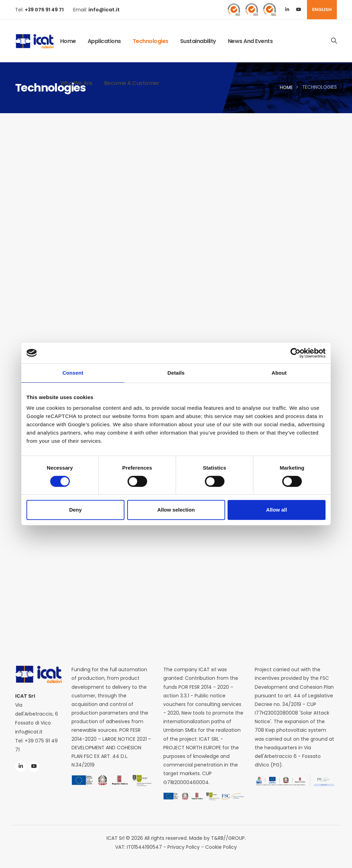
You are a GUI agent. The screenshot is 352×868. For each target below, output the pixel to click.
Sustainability (198, 41)
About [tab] (279, 373)
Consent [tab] (73, 373)
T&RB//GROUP (228, 838)
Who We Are (76, 83)
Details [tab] (176, 373)
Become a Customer (132, 83)
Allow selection (176, 510)
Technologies (151, 41)
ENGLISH (322, 9)
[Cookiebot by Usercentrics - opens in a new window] (295, 353)
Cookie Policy (221, 847)
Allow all (277, 510)
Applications (104, 41)
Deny (75, 510)
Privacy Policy (184, 847)
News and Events (250, 41)
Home (68, 41)
